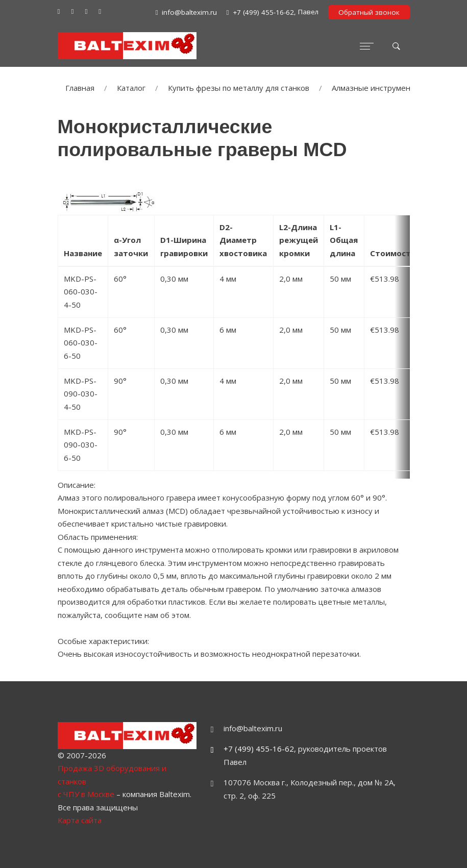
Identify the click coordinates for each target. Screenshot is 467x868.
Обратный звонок (369, 12)
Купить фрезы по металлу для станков (239, 88)
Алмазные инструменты (376, 88)
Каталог (131, 88)
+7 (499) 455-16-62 (259, 749)
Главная (80, 88)
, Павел (273, 13)
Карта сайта (80, 820)
